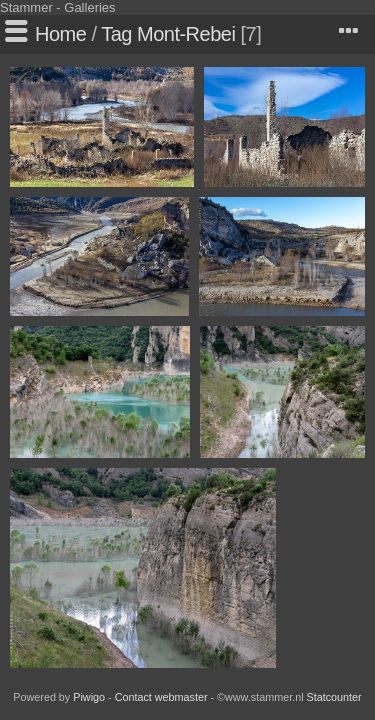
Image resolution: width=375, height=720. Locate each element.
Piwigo (89, 697)
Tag (116, 34)
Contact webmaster (161, 697)
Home (60, 34)
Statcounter (334, 697)
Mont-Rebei (186, 34)
